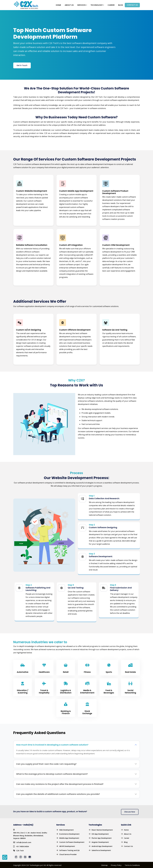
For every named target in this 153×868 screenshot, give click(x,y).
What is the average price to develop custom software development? (52, 773)
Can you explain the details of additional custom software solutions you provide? (58, 793)
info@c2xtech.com (24, 839)
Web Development (67, 829)
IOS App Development (100, 833)
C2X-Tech (20, 847)
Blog (121, 5)
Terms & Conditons (132, 865)
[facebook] (16, 853)
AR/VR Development (67, 846)
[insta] (21, 853)
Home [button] (58, 5)
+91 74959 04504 (22, 843)
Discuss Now (130, 811)
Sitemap (104, 865)
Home (126, 829)
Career (111, 5)
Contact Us (132, 5)
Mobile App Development (69, 837)
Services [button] (81, 5)
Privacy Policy (116, 865)
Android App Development (102, 846)
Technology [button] (97, 5)
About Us (69, 5)
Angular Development (100, 842)
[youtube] (30, 853)
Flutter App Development (102, 837)
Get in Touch (22, 65)
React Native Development (102, 829)
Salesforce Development (101, 850)
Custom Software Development (72, 842)
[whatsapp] (5, 857)
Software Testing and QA (69, 850)
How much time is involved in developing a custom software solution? (52, 744)
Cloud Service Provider (68, 854)
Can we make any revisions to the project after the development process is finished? (60, 783)
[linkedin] (26, 853)
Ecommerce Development (69, 833)
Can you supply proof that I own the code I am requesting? (46, 763)
